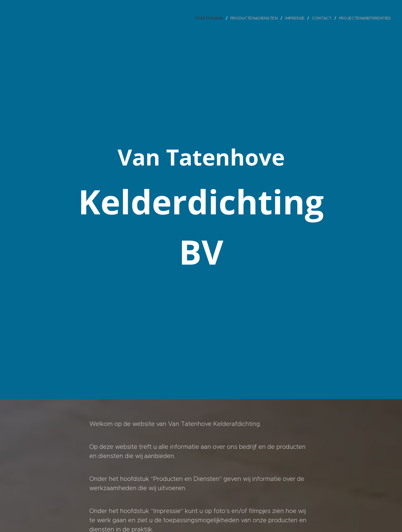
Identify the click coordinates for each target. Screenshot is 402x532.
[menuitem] (212, 18)
